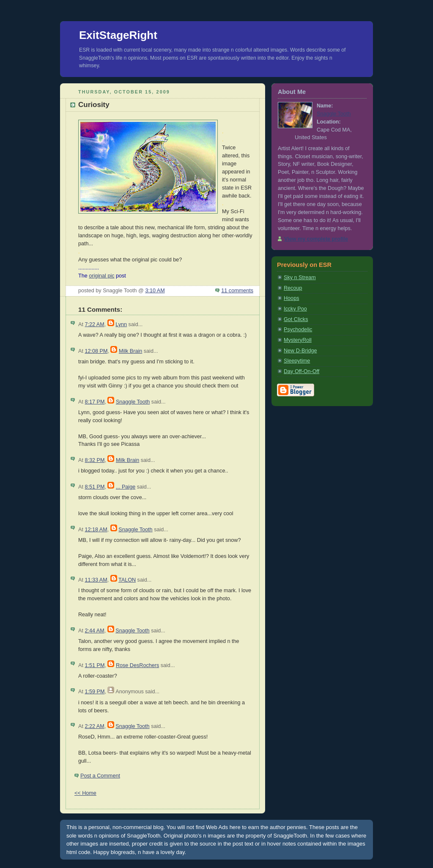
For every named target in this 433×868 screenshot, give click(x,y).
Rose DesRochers (137, 665)
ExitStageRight (118, 35)
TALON (127, 580)
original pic (101, 276)
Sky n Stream (300, 277)
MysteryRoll (298, 340)
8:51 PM (95, 487)
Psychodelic (298, 330)
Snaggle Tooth (133, 402)
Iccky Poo (295, 309)
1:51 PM (95, 665)
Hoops (291, 298)
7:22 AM (94, 324)
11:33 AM (96, 580)
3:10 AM (155, 291)
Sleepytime (297, 361)
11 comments (237, 291)
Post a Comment (100, 776)
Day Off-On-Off (301, 371)
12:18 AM (96, 530)
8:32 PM (95, 460)
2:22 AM (94, 726)
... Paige (126, 487)
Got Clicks (296, 319)
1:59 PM (95, 692)
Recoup (293, 288)
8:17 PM (95, 402)
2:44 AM (94, 631)
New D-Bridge (300, 351)
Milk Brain (130, 351)
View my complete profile (316, 239)
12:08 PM (96, 351)
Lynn (121, 324)
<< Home (85, 793)
